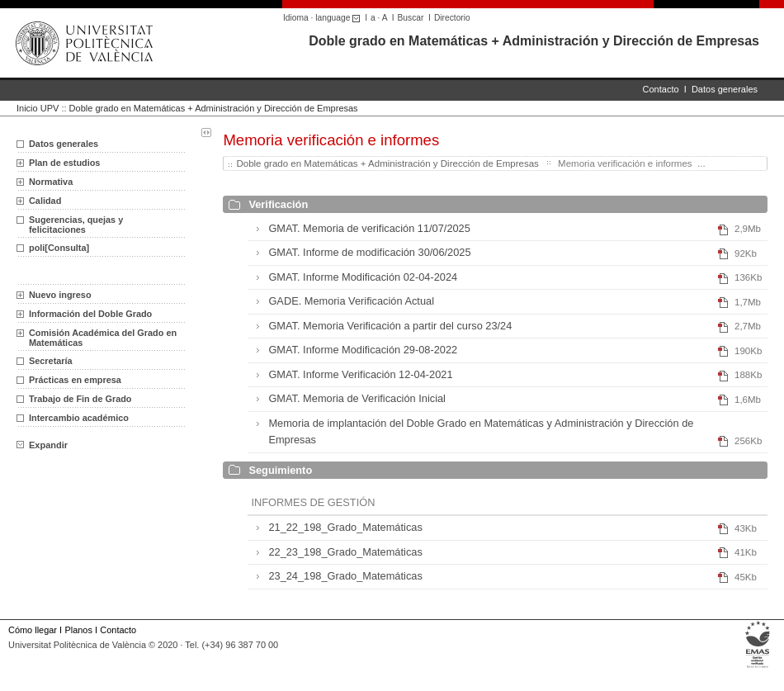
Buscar (411, 18)
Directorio (452, 18)
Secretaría (51, 361)
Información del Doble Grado (90, 314)
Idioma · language (324, 18)
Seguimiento (280, 470)
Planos (78, 630)
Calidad (45, 201)
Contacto (661, 89)
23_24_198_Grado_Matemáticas (345, 576)
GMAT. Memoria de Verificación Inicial (357, 398)
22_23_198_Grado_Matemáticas (345, 552)
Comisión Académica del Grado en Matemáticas (103, 338)
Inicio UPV (38, 108)
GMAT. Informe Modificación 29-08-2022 (363, 350)
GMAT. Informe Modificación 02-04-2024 (363, 277)
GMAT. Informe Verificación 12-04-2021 (360, 374)
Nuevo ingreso (60, 295)
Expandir (42, 445)
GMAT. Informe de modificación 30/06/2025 (369, 252)
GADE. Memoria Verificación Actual (351, 301)
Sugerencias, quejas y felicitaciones (76, 225)
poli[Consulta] (59, 248)
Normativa (51, 182)
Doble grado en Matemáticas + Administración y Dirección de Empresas (534, 41)
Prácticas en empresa (75, 380)
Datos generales (725, 89)
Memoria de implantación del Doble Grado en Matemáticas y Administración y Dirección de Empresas (481, 431)
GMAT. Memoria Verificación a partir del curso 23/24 (390, 326)
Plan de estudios (64, 163)
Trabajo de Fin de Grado (80, 399)
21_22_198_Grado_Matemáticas (345, 527)
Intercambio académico (79, 418)
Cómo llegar (33, 630)
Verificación (278, 204)
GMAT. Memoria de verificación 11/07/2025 (369, 228)
